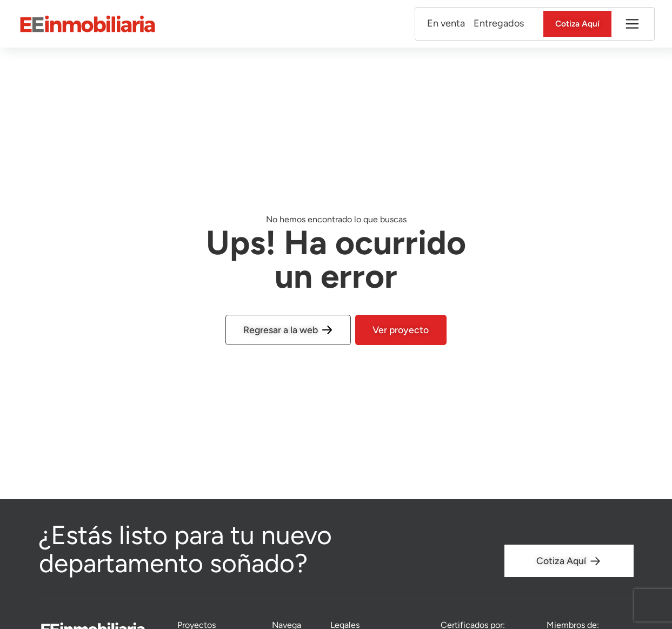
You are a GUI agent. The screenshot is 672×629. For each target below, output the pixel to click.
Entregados (495, 24)
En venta (442, 24)
